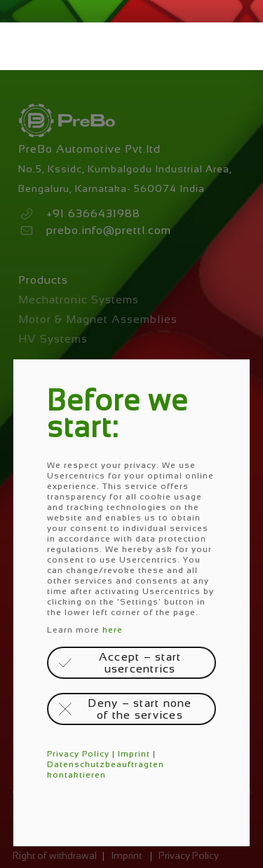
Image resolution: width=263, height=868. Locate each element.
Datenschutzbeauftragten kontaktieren (106, 770)
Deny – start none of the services (140, 709)
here (113, 630)
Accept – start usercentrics (140, 663)
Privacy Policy (78, 754)
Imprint (134, 754)
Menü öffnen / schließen (25, 46)
